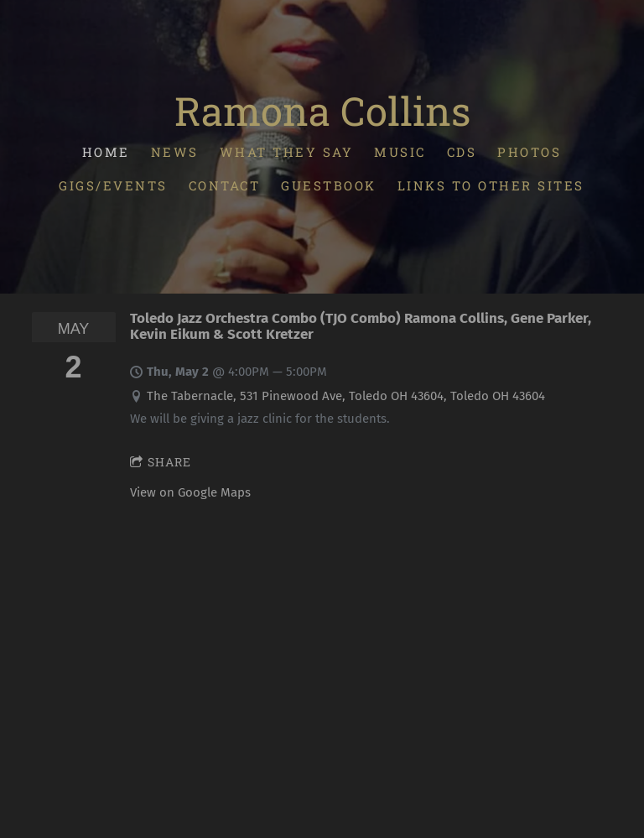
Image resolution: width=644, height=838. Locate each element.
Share (161, 462)
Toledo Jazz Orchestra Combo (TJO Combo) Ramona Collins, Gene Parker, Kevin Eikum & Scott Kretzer (361, 326)
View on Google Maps (190, 492)
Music (401, 152)
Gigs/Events (114, 185)
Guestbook (330, 185)
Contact (225, 185)
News (175, 152)
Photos (530, 152)
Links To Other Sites (491, 185)
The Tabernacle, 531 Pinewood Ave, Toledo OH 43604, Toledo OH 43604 (346, 396)
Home (106, 152)
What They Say (287, 152)
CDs (462, 152)
